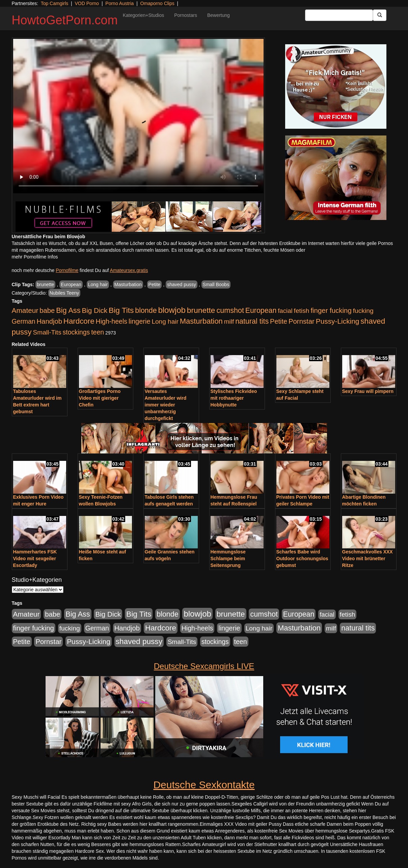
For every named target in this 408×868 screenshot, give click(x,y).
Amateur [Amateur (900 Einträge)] (25, 310)
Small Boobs (216, 284)
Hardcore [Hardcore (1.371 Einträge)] (79, 321)
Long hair (98, 284)
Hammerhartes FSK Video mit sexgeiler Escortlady (35, 559)
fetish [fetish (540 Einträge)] (302, 311)
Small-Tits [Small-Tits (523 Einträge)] (47, 332)
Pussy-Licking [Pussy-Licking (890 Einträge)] (338, 321)
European (71, 284)
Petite (155, 284)
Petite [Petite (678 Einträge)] (279, 321)
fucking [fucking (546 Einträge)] (363, 311)
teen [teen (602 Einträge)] (98, 332)
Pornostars (186, 15)
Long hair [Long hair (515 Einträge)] (165, 321)
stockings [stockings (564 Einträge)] (76, 332)
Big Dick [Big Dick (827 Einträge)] (94, 310)
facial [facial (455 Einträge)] (285, 311)
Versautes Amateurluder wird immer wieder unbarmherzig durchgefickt (166, 405)
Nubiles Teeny (64, 293)
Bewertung (219, 15)
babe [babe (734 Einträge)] (47, 311)
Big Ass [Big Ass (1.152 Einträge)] (68, 310)
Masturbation (128, 284)
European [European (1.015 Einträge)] (261, 311)
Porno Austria (119, 3)
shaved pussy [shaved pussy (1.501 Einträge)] (139, 641)
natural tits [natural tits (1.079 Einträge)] (252, 321)
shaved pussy (182, 284)
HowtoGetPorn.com (65, 20)
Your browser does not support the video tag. (138, 116)
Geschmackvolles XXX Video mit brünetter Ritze (368, 559)
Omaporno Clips (157, 3)
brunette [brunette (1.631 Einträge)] (201, 310)
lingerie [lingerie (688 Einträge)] (140, 321)
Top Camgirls (55, 3)
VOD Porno (87, 3)
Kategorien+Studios (144, 15)
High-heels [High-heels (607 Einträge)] (112, 321)
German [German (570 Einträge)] (24, 321)
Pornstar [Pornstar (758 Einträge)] (302, 321)
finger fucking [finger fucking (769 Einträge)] (331, 311)
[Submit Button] (380, 15)
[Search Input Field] (339, 15)
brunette (45, 284)
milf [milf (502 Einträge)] (229, 321)
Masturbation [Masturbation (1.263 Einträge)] (201, 321)
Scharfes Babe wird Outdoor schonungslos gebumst (302, 559)
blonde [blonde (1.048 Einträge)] (146, 311)
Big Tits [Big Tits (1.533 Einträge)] (121, 310)
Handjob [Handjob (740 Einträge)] (49, 321)
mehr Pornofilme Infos (35, 257)
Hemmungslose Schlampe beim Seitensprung (228, 559)
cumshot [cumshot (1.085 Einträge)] (230, 310)
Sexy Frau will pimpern (368, 391)
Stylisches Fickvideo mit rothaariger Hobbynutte (234, 398)
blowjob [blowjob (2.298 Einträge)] (172, 310)
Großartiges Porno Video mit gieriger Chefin (100, 398)
